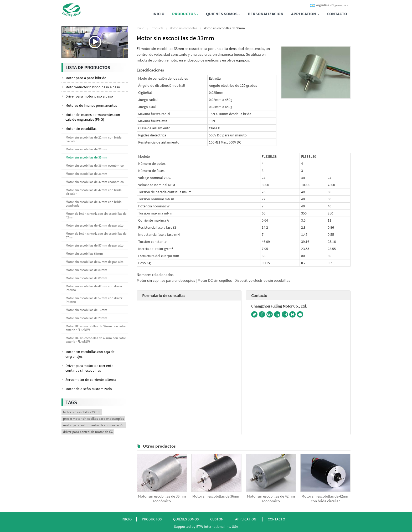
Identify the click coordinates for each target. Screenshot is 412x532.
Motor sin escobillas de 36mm (216, 496)
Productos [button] (185, 14)
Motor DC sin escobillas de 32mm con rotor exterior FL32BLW (96, 328)
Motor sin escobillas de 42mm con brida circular (325, 499)
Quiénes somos (186, 519)
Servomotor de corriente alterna (91, 380)
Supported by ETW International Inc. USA (206, 526)
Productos (152, 519)
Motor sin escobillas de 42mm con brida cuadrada (94, 204)
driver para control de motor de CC (88, 432)
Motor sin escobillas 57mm (84, 254)
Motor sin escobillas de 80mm (86, 270)
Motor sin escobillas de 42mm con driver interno (94, 288)
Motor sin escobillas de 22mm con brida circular (94, 139)
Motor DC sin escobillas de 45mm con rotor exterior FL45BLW (96, 340)
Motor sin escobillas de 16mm (86, 310)
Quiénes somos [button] (223, 14)
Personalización (266, 14)
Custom (217, 519)
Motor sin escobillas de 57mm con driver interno (94, 300)
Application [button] (305, 14)
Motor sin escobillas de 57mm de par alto (95, 245)
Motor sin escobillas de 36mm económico (162, 499)
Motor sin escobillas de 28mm (86, 149)
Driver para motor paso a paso (89, 96)
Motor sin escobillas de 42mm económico (271, 499)
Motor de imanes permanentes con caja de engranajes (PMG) (93, 117)
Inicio (158, 14)
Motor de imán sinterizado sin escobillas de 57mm (96, 235)
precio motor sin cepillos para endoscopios (93, 419)
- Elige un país (332, 5)
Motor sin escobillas (183, 28)
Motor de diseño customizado (89, 389)
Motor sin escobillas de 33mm (86, 157)
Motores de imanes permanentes (91, 105)
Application (246, 519)
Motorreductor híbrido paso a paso (93, 87)
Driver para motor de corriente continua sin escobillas (89, 368)
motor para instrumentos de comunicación (94, 425)
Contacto (337, 14)
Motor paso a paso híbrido (86, 78)
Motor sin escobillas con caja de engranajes (90, 354)
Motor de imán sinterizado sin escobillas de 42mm (96, 215)
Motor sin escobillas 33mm (82, 412)
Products (157, 28)
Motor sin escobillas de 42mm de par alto (95, 225)
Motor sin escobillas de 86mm (86, 278)
